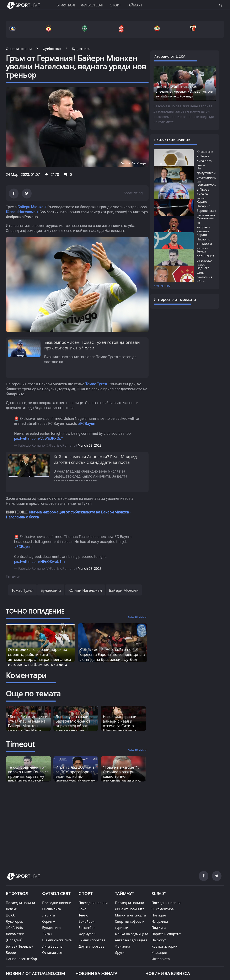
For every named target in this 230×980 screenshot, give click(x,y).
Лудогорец (15, 921)
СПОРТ (85, 894)
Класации (159, 953)
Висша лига (52, 909)
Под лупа (159, 928)
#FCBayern (87, 423)
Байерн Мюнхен (124, 590)
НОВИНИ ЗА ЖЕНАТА (96, 973)
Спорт (115, 5)
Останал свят (53, 953)
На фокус (159, 940)
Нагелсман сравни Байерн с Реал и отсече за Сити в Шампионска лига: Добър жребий (120, 726)
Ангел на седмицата (131, 940)
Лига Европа (52, 946)
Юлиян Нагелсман (85, 590)
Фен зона (122, 946)
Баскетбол (87, 928)
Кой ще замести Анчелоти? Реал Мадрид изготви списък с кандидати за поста (95, 459)
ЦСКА (10, 915)
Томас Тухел (22, 590)
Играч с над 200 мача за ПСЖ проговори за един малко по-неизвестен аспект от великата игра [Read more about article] (75, 776)
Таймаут (135, 5)
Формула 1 (87, 934)
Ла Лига (49, 915)
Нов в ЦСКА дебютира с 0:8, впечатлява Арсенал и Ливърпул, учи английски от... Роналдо (184, 91)
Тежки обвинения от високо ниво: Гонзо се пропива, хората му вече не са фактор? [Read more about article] (28, 774)
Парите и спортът (166, 934)
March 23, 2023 (90, 445)
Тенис (83, 915)
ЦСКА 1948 (14, 928)
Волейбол (87, 921)
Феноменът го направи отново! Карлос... (206, 227)
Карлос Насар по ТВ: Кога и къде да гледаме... (204, 244)
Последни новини (20, 903)
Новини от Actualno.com (35, 973)
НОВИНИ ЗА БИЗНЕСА (168, 973)
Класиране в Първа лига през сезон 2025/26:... (205, 161)
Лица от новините (130, 909)
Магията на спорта (130, 915)
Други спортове (91, 946)
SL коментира (163, 909)
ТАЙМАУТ (124, 894)
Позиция (159, 915)
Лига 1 (47, 934)
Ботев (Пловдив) (19, 946)
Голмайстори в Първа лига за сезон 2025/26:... (207, 194)
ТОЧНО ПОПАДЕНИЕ (35, 611)
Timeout (20, 744)
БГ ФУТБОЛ (66, 5)
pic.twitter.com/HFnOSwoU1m (39, 562)
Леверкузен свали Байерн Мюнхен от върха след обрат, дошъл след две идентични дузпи (73, 726)
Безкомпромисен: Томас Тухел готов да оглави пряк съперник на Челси (92, 345)
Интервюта (161, 959)
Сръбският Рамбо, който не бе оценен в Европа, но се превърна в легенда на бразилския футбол (112, 654)
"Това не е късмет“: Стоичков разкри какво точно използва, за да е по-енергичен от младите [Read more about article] (122, 779)
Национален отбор (21, 959)
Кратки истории (164, 946)
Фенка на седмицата (132, 934)
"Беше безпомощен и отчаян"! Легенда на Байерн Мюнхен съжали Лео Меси (28, 723)
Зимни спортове (92, 940)
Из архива (160, 921)
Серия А (49, 921)
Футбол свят (92, 5)
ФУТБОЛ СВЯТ (56, 894)
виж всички (162, 286)
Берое (11, 953)
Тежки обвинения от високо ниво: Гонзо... (205, 260)
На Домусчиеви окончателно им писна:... (207, 177)
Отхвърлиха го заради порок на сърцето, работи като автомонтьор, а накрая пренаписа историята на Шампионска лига (39, 657)
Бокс (82, 909)
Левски (12, 909)
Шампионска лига (57, 940)
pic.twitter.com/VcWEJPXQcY (39, 438)
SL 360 (159, 893)
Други (120, 953)
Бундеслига (51, 590)
